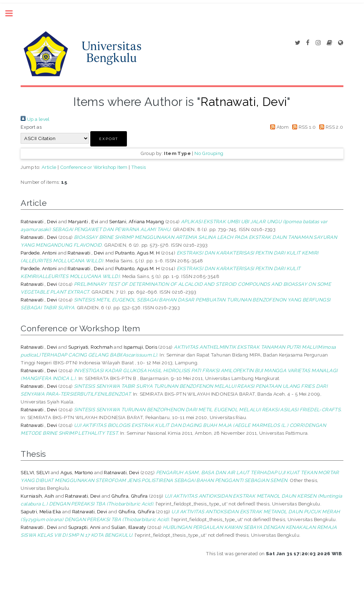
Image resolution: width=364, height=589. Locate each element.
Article (49, 167)
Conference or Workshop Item (94, 167)
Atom (278, 127)
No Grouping (209, 153)
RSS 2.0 (330, 127)
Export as (31, 127)
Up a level (35, 119)
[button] (109, 139)
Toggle (13, 13)
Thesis (138, 167)
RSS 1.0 (303, 127)
